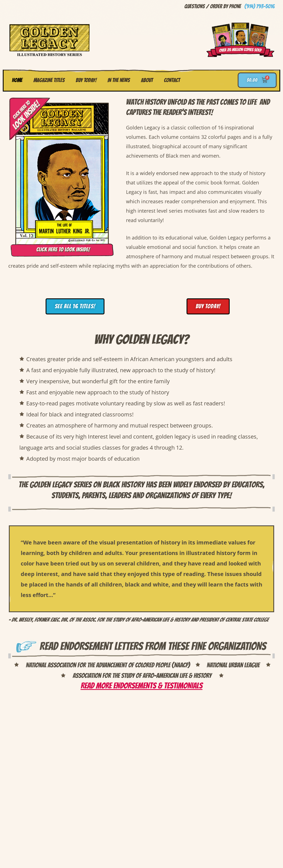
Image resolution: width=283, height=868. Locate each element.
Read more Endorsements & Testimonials (142, 686)
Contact (172, 80)
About (147, 80)
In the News (119, 80)
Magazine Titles (49, 80)
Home (17, 80)
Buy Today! (86, 80)
